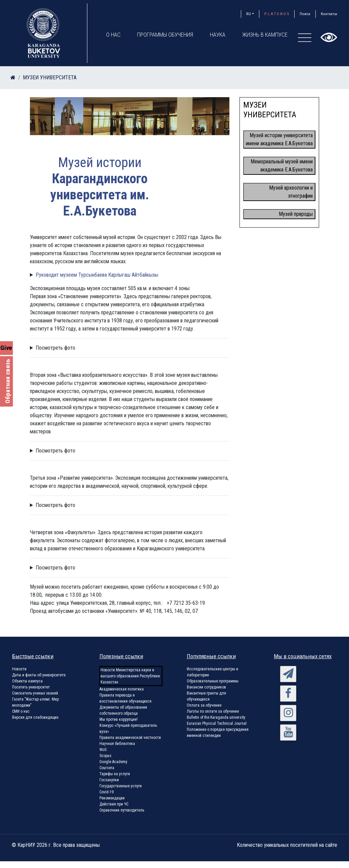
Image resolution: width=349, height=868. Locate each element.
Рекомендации (112, 798)
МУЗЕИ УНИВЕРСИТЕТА (50, 77)
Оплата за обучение (204, 705)
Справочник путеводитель (122, 810)
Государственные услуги (121, 786)
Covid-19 (106, 792)
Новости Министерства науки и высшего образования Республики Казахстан (130, 676)
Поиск (305, 14)
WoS (103, 750)
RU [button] (249, 14)
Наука (218, 35)
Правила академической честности (130, 738)
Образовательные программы (213, 681)
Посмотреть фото (55, 348)
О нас (113, 35)
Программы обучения (165, 35)
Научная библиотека (117, 744)
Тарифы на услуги (115, 774)
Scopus (105, 756)
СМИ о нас (21, 711)
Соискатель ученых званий (35, 693)
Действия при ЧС (114, 804)
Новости (19, 669)
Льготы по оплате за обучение (213, 711)
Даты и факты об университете (39, 675)
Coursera (107, 768)
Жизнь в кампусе (265, 35)
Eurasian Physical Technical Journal (217, 723)
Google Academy (113, 762)
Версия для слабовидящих (35, 717)
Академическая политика (122, 689)
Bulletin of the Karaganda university (216, 717)
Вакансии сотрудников (206, 687)
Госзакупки (109, 780)
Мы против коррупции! (119, 719)
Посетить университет (31, 687)
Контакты (329, 14)
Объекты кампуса (27, 681)
